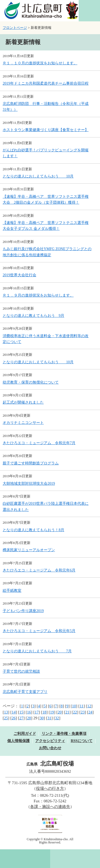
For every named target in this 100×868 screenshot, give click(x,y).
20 (60, 712)
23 (83, 712)
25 (6, 718)
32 (57, 718)
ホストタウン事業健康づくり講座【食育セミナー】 (46, 130)
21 (67, 712)
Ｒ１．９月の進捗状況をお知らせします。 (38, 295)
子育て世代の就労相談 (21, 671)
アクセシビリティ (50, 741)
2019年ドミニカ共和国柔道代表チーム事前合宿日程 (46, 83)
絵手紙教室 (12, 591)
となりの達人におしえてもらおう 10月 (38, 176)
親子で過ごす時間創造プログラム (31, 463)
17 (37, 712)
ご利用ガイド (25, 734)
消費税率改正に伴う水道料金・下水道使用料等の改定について (46, 339)
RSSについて (82, 741)
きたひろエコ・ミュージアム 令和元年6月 (39, 570)
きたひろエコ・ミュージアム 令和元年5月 (39, 631)
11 (82, 706)
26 (14, 718)
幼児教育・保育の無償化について (31, 382)
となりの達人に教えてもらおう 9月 (33, 316)
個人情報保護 (18, 741)
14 (14, 712)
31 (49, 718)
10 (74, 706)
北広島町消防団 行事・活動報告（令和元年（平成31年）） (46, 107)
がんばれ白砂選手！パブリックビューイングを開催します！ (46, 153)
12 (89, 706)
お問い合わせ (50, 748)
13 (6, 712)
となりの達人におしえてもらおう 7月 (37, 651)
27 (21, 718)
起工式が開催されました (23, 402)
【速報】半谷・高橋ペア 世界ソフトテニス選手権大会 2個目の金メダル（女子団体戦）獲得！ (46, 200)
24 (90, 712)
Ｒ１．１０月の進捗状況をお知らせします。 (40, 63)
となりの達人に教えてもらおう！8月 (33, 530)
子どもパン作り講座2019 (23, 611)
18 (44, 712)
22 (75, 712)
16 (29, 712)
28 (29, 718)
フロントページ (15, 28)
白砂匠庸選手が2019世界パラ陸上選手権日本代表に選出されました (46, 506)
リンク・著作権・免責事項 (64, 734)
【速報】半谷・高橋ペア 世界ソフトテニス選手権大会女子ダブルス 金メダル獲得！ (46, 226)
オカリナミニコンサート (23, 423)
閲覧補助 (89, 11)
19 (52, 712)
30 (42, 718)
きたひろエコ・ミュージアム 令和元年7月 (39, 443)
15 (21, 712)
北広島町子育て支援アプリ (25, 692)
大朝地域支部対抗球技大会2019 (29, 484)
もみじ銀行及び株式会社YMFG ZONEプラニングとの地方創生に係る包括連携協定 (47, 252)
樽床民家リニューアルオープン (29, 550)
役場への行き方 (50, 788)
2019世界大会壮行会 (19, 275)
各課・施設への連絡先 (50, 807)
